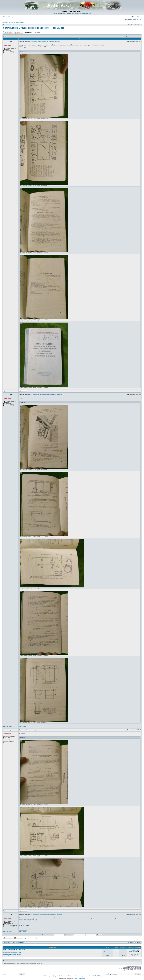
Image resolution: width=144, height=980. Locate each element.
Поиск (139, 17)
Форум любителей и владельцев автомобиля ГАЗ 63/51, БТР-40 (85, 976)
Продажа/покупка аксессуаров (15, 956)
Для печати (6, 36)
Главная (55, 13)
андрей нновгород (107, 951)
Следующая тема (137, 36)
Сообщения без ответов (9, 23)
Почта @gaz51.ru (86, 13)
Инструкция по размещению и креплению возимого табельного (33, 28)
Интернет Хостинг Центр (79, 978)
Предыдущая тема (127, 36)
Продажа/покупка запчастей (14, 952)
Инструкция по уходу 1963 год (12, 955)
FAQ (134, 17)
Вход (5, 17)
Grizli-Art (45, 976)
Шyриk (107, 955)
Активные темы (20, 23)
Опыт (14, 25)
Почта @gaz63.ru (76, 13)
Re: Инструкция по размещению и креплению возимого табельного (46, 395)
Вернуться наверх (8, 391)
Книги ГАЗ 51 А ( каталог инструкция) (14, 950)
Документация (20, 25)
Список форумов (7, 25)
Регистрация (12, 17)
